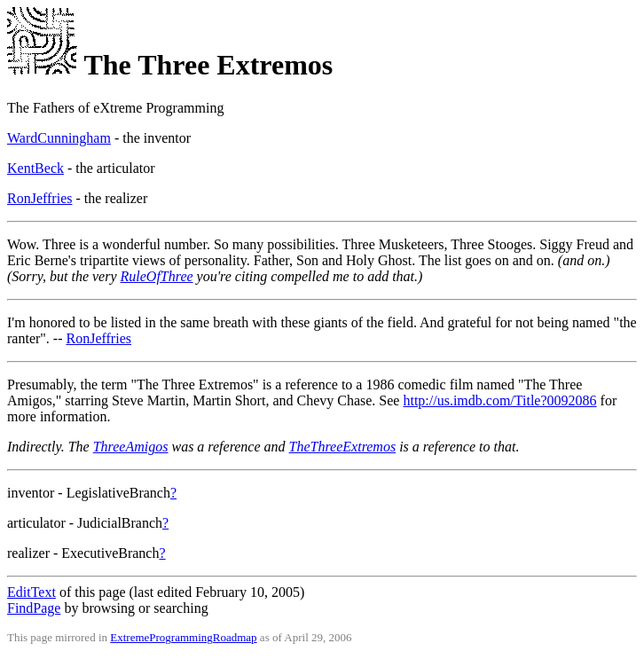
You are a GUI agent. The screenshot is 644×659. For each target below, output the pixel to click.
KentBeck (35, 168)
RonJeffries (39, 198)
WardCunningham (59, 138)
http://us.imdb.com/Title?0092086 (499, 400)
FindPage (34, 608)
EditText (31, 592)
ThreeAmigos (131, 447)
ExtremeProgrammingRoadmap (183, 637)
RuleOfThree (157, 276)
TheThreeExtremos (343, 447)
